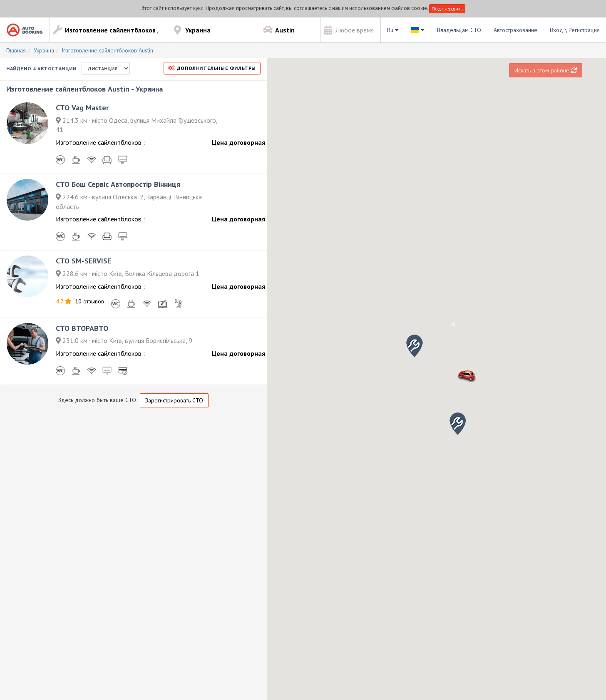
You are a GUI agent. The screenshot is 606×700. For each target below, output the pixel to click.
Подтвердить (447, 9)
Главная (16, 50)
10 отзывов (89, 301)
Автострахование (515, 30)
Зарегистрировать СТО (174, 400)
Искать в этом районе (546, 70)
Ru (393, 30)
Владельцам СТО (459, 30)
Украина (44, 50)
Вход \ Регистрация (575, 30)
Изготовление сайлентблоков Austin (108, 50)
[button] (458, 424)
